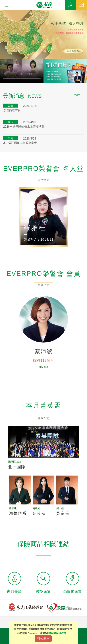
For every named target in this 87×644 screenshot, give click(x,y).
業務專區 (70, 5)
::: (1, 94)
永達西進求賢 (12, 110)
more (77, 95)
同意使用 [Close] (43, 638)
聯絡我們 (81, 5)
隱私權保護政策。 (59, 633)
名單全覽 (43, 180)
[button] (7, 34)
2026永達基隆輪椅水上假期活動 (24, 127)
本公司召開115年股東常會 (20, 143)
